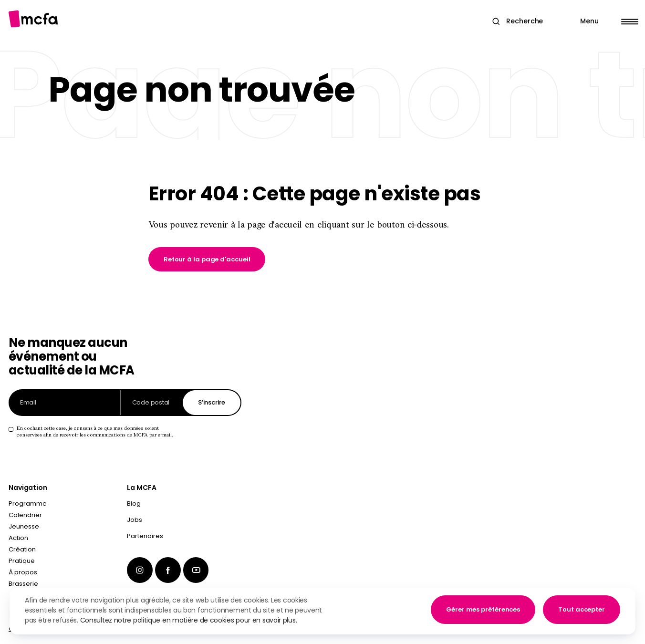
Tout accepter (582, 609)
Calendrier (25, 515)
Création (22, 549)
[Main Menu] (603, 21)
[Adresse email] (65, 403)
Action (18, 538)
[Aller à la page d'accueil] (33, 19)
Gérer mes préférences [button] (483, 609)
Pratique (22, 561)
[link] (207, 260)
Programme (28, 504)
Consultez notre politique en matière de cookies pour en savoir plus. (189, 620)
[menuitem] (184, 506)
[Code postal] (152, 403)
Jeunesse (24, 526)
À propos (23, 572)
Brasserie (23, 584)
